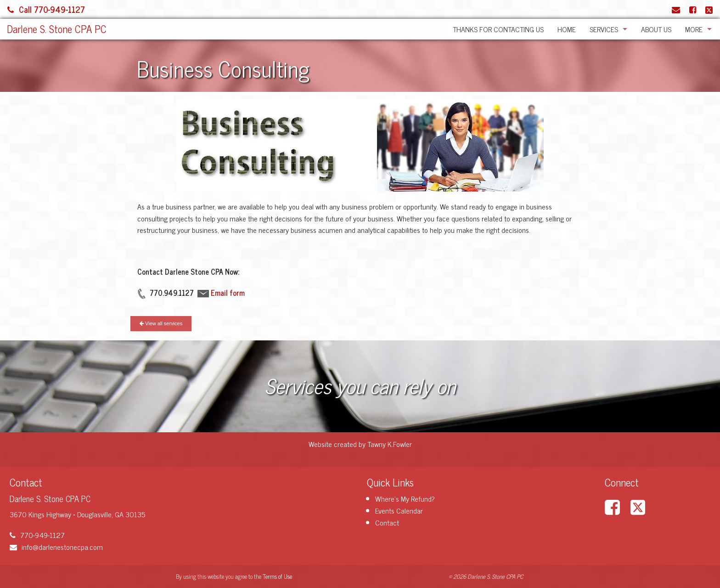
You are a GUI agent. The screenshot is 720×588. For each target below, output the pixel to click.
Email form (228, 293)
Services (604, 29)
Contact (387, 522)
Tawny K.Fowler (390, 444)
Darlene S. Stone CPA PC (57, 29)
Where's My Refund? (405, 498)
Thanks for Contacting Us (498, 29)
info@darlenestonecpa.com (56, 547)
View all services (161, 323)
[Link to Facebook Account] (693, 9)
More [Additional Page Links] (694, 29)
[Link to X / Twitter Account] (709, 9)
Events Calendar (399, 510)
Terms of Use (277, 576)
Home (567, 29)
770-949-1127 (37, 535)
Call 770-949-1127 (46, 9)
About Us (656, 29)
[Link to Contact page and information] (676, 9)
